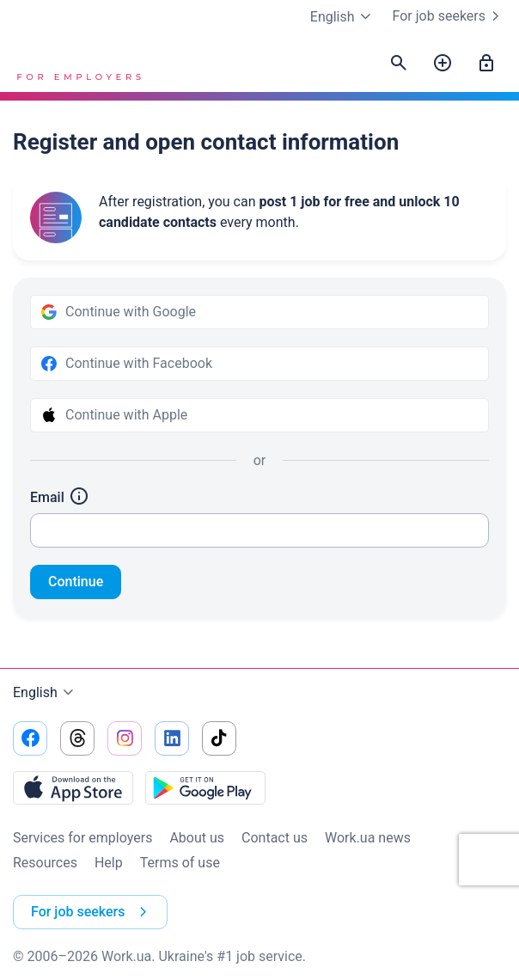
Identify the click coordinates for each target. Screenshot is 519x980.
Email (60, 497)
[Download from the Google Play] (205, 787)
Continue (76, 582)
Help (109, 863)
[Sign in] (486, 64)
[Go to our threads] (77, 738)
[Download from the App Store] (73, 787)
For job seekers (449, 16)
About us (197, 838)
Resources (45, 863)
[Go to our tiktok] (219, 738)
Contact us (275, 838)
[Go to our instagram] (125, 738)
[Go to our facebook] (30, 738)
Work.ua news (368, 838)
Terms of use (180, 863)
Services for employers (82, 838)
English (46, 693)
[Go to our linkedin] (172, 738)
